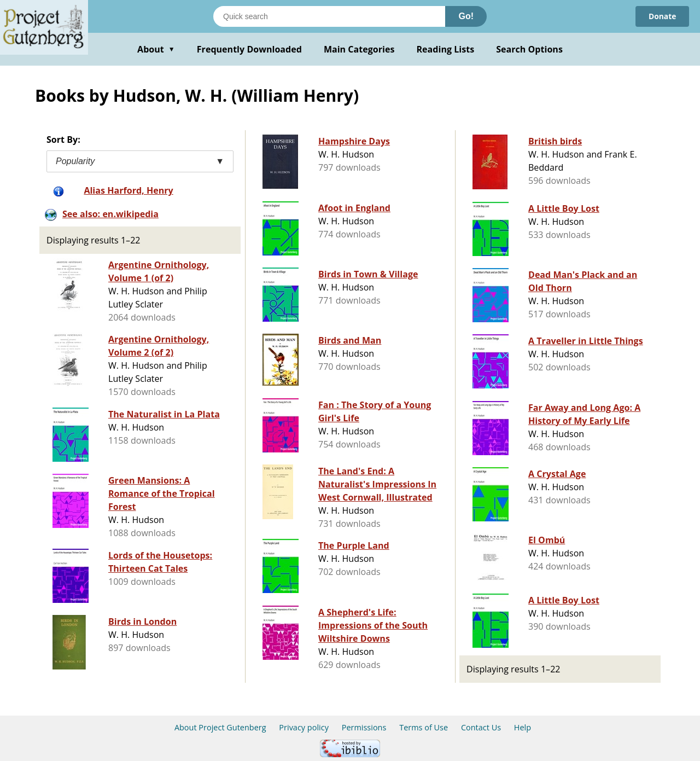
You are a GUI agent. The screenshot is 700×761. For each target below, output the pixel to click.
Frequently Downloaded (249, 49)
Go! (466, 16)
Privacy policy (304, 727)
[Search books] (329, 16)
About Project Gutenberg (220, 727)
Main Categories (359, 49)
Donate (662, 16)
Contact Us (481, 727)
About (156, 49)
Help (523, 727)
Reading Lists (446, 49)
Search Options (529, 49)
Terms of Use (424, 727)
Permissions (364, 727)
